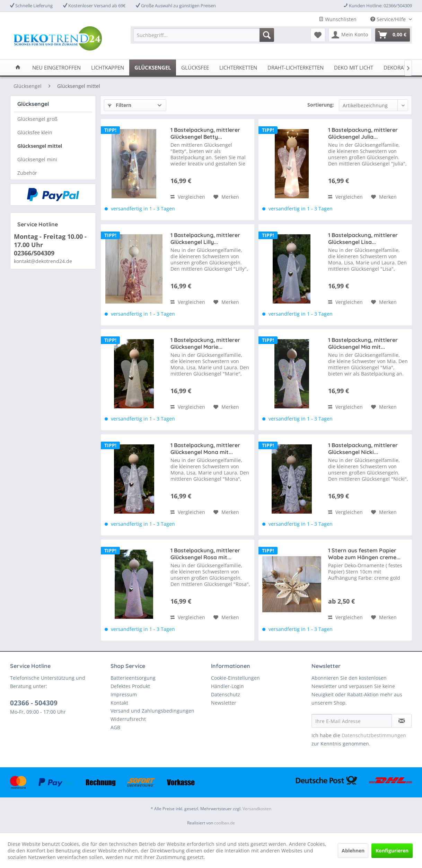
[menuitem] (204, 35)
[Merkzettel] (318, 35)
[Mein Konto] (350, 35)
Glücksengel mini (37, 159)
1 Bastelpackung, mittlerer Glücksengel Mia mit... (363, 343)
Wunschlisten (338, 19)
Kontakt (119, 703)
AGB (115, 727)
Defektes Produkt (130, 686)
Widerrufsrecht (128, 719)
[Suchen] (267, 35)
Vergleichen (188, 197)
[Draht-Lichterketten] (296, 67)
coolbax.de (225, 823)
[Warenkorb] (393, 35)
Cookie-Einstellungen (235, 678)
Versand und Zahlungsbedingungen (152, 711)
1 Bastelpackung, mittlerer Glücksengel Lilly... (205, 238)
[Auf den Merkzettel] (226, 197)
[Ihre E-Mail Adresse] (352, 721)
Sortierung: (321, 105)
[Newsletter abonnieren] (402, 721)
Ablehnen (353, 851)
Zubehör (27, 173)
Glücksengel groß (37, 119)
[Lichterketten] (238, 67)
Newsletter (224, 703)
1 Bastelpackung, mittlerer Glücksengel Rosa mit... (205, 554)
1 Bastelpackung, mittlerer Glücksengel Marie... (205, 343)
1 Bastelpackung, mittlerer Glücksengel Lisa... (363, 238)
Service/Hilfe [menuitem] (389, 19)
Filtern (120, 105)
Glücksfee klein (35, 132)
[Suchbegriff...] (204, 35)
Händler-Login (227, 686)
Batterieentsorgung (133, 678)
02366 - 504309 (34, 703)
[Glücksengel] (153, 67)
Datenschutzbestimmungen (374, 735)
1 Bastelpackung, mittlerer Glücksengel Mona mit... (205, 449)
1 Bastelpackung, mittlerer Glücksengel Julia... (363, 133)
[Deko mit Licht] (354, 67)
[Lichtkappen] (108, 67)
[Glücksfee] (195, 67)
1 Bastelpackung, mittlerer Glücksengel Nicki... (363, 449)
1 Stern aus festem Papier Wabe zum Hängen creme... (364, 554)
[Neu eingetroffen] (56, 67)
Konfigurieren (392, 851)
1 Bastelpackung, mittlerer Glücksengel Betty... (205, 133)
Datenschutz (226, 694)
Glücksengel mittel (40, 146)
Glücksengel (33, 104)
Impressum (124, 694)
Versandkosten (257, 809)
